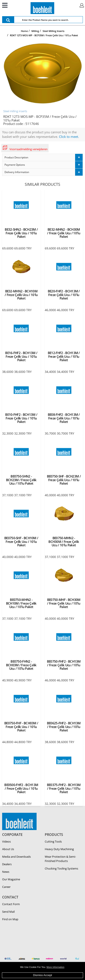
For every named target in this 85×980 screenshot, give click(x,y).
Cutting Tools (53, 841)
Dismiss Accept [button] (42, 975)
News (6, 872)
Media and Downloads (16, 857)
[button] (42, 157)
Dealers (7, 864)
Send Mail (8, 912)
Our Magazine (11, 879)
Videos (6, 841)
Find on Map (10, 919)
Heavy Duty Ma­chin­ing (59, 849)
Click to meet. (69, 137)
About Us (8, 849)
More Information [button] (55, 967)
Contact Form (11, 904)
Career (6, 887)
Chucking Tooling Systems (61, 868)
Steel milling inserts (15, 111)
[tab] (42, 157)
